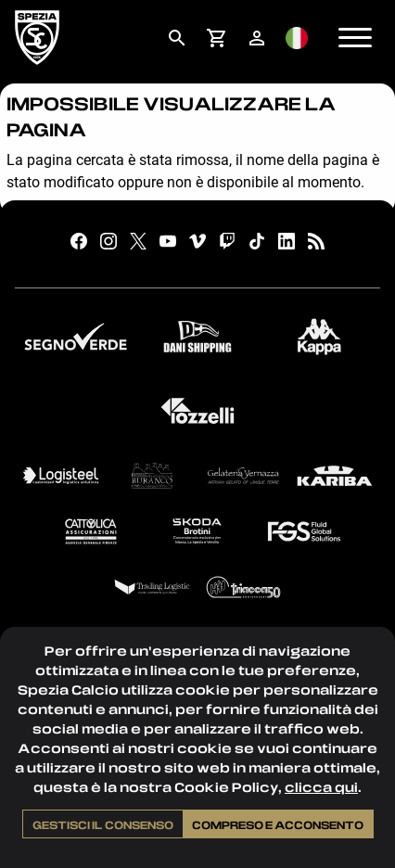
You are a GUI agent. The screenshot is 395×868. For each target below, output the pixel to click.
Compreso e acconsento (278, 824)
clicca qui (321, 787)
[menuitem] (177, 38)
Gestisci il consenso (103, 824)
